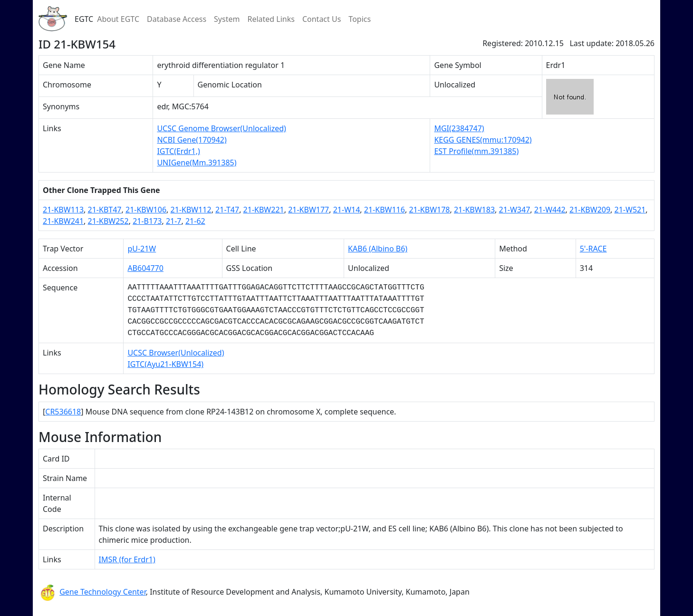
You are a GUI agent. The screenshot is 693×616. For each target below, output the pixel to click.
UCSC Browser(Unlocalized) (176, 353)
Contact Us (322, 19)
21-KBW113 (63, 210)
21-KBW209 (590, 210)
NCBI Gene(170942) (192, 140)
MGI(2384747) (459, 128)
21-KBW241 (63, 221)
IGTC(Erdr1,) (178, 151)
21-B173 (147, 221)
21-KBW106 (146, 210)
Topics (360, 19)
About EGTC (118, 19)
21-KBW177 (308, 210)
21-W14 (347, 210)
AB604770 (145, 268)
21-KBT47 (105, 210)
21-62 (195, 221)
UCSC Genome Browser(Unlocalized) (221, 128)
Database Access (177, 19)
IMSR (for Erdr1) (127, 559)
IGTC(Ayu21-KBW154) (165, 364)
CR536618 (63, 412)
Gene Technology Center (103, 592)
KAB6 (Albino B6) (378, 249)
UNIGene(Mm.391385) (197, 163)
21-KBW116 (385, 210)
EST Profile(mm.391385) (476, 151)
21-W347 (515, 210)
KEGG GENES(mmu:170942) (483, 140)
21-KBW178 (429, 210)
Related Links (271, 19)
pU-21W (142, 249)
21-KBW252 (108, 221)
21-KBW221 (264, 210)
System (227, 19)
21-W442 (550, 210)
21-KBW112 (191, 210)
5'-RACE (593, 249)
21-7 (174, 221)
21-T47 (227, 210)
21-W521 (630, 210)
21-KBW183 (474, 210)
